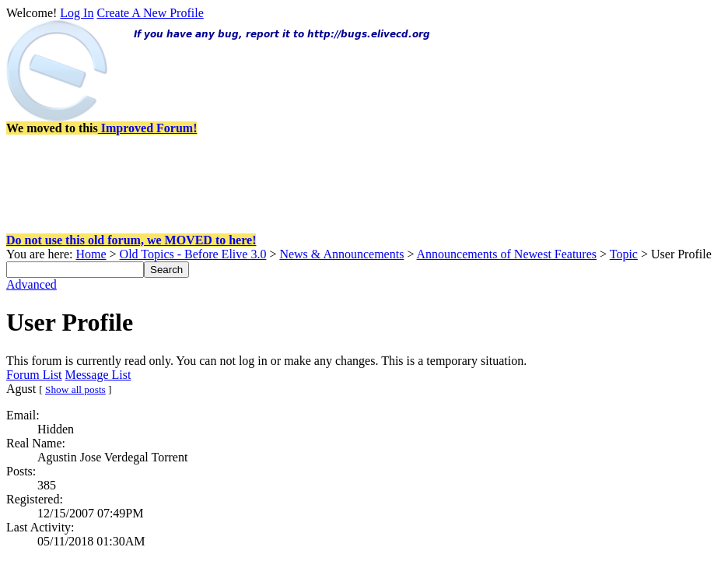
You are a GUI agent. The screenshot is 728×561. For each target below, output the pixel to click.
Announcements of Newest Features (507, 254)
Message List (98, 375)
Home (91, 254)
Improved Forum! (148, 128)
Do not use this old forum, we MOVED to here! (131, 240)
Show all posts (75, 389)
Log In (77, 13)
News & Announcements (341, 254)
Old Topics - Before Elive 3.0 (193, 254)
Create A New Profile (150, 13)
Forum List (34, 375)
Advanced (31, 284)
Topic (624, 254)
